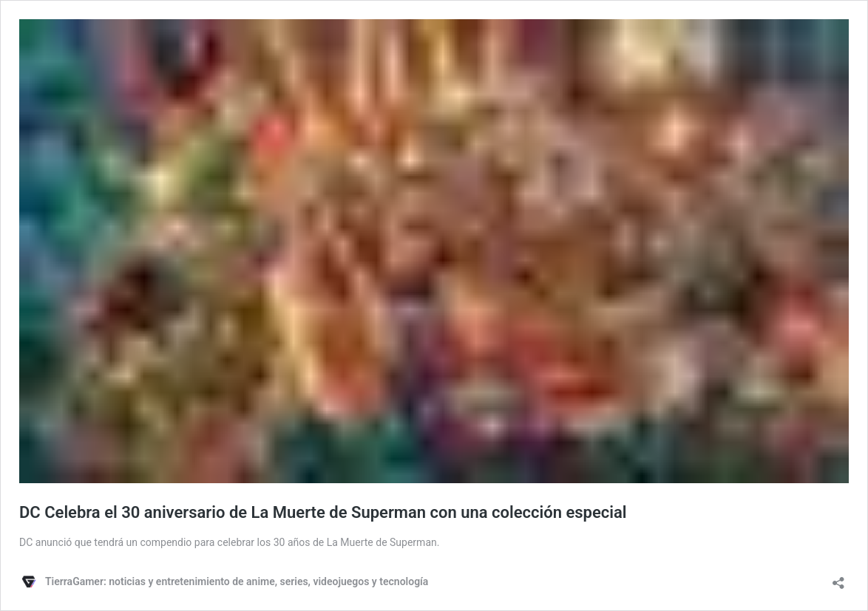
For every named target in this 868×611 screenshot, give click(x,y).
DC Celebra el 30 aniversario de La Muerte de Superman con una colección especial (323, 512)
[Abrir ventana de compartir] (838, 578)
